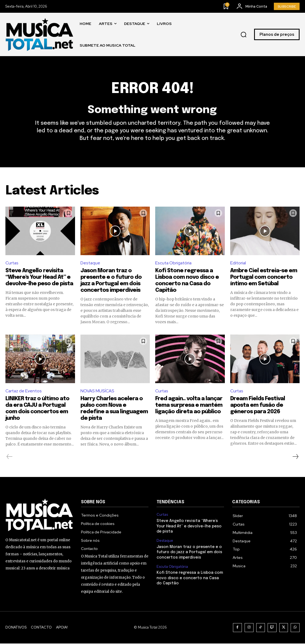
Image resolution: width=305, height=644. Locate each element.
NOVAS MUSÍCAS (97, 391)
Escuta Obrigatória (174, 263)
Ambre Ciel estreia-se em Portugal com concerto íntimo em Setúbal (264, 278)
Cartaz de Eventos (24, 391)
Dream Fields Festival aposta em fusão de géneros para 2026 (258, 406)
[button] (244, 35)
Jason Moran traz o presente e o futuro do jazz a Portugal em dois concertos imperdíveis (189, 552)
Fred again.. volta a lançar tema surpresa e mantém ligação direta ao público (189, 406)
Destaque (91, 263)
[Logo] (39, 35)
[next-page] (295, 457)
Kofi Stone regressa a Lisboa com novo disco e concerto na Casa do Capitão (190, 579)
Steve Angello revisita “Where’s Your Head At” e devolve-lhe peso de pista (39, 278)
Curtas (12, 263)
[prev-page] (10, 457)
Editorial (238, 263)
